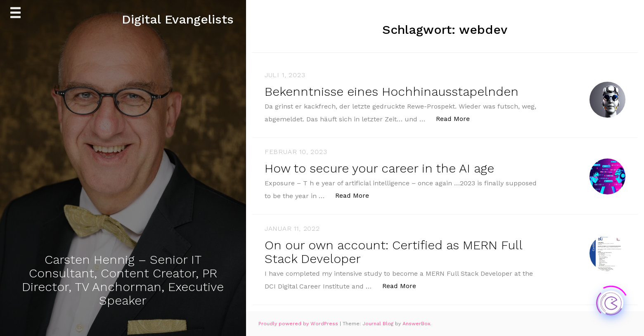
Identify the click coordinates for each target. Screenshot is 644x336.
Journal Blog (379, 324)
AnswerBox (416, 324)
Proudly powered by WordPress (299, 324)
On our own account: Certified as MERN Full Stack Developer (393, 252)
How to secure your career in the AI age (379, 168)
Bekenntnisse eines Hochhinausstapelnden (392, 91)
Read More (457, 118)
